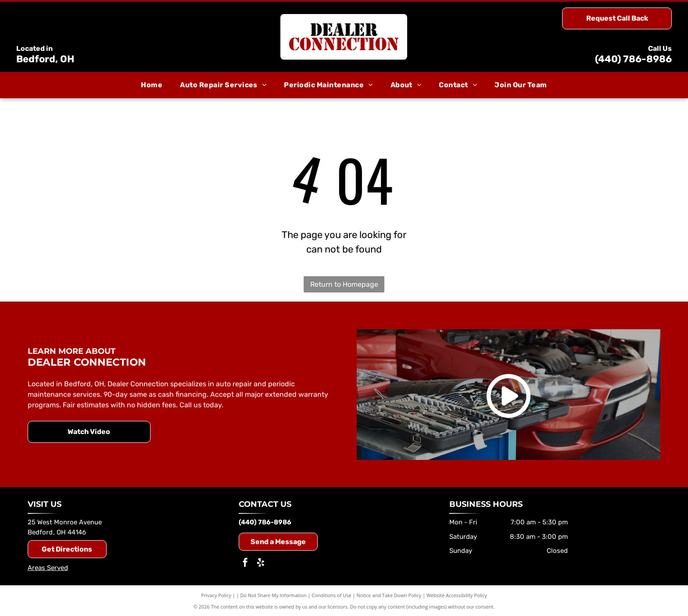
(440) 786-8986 (633, 59)
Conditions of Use (331, 595)
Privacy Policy (216, 595)
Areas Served (48, 568)
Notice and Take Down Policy (389, 595)
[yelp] (261, 564)
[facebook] (245, 564)
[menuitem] (152, 85)
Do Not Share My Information (274, 595)
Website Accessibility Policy (457, 595)
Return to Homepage (344, 284)
